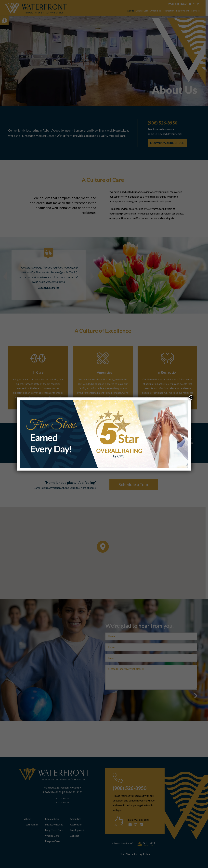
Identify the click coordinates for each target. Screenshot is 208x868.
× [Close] (191, 397)
